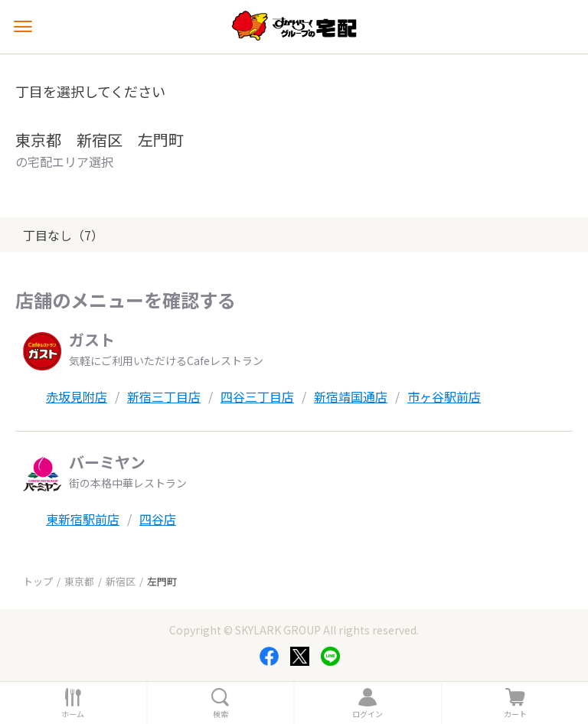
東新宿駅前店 (83, 519)
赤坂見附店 (77, 396)
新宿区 (121, 581)
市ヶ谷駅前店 (444, 396)
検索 (220, 714)
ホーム (73, 714)
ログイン (367, 714)
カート (515, 714)
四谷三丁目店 (257, 396)
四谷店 (158, 519)
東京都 (79, 581)
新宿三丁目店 (164, 396)
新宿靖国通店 (351, 396)
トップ (38, 581)
